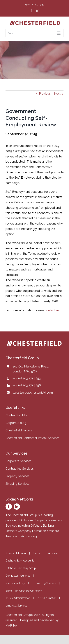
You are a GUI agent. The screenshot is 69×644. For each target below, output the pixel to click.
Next (57, 94)
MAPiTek (11, 626)
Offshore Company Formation (26, 531)
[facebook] (9, 507)
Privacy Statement (16, 553)
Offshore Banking (42, 526)
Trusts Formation (46, 598)
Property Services (17, 476)
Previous (45, 94)
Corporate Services (18, 461)
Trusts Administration (18, 598)
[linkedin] (17, 507)
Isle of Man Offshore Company (24, 591)
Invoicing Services (46, 583)
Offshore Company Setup (21, 568)
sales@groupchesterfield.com (33, 393)
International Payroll (17, 583)
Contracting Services (20, 469)
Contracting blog (17, 415)
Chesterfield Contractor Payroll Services (32, 438)
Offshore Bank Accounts (20, 561)
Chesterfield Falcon (19, 430)
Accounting (29, 536)
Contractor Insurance (18, 576)
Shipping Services (17, 484)
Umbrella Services (16, 606)
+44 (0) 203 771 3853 (27, 378)
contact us (52, 310)
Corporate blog (16, 423)
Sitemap (37, 553)
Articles (53, 553)
